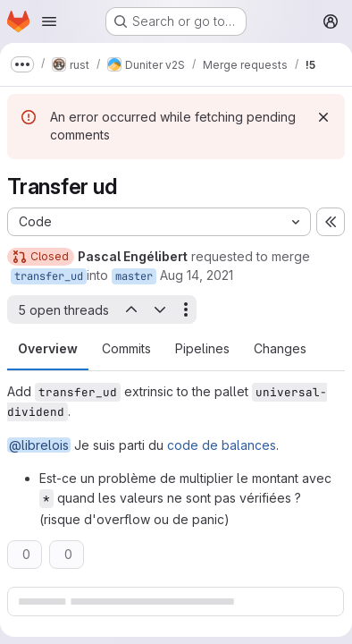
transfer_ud (49, 276)
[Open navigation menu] (49, 21)
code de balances (222, 445)
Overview (48, 348)
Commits (126, 348)
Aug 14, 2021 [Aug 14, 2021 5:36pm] (197, 275)
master (134, 276)
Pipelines (202, 348)
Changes (280, 348)
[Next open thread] (160, 309)
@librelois (39, 445)
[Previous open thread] (130, 309)
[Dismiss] (323, 117)
